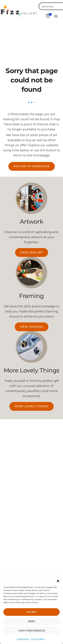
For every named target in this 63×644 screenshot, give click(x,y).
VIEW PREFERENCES (32, 631)
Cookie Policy (23, 639)
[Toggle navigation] (56, 16)
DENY (32, 621)
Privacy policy (38, 639)
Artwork (32, 222)
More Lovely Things (32, 370)
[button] (58, 581)
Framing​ (32, 296)
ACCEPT (32, 612)
